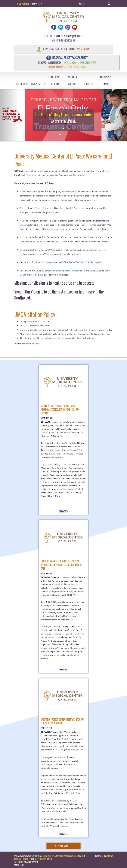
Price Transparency (40, 859)
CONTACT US (78, 36)
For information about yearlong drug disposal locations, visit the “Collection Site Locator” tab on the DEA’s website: (62, 822)
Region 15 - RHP (28, 859)
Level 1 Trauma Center (39, 208)
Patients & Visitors (72, 80)
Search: (82, 3)
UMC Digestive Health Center (62, 250)
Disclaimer (47, 856)
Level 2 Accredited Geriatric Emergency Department (61, 271)
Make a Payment (83, 49)
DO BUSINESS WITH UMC (62, 36)
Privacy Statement (57, 856)
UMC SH (58, 62)
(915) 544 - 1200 (19, 865)
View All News (63, 846)
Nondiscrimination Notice (72, 856)
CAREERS (48, 36)
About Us (89, 84)
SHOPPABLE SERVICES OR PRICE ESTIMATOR (79, 62)
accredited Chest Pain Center (39, 237)
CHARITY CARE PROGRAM (77, 66)
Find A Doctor (22, 84)
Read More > (64, 511)
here (79, 338)
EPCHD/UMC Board (105, 80)
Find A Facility (38, 84)
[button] (10, 114)
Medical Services (55, 80)
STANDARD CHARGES (46, 62)
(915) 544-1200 (36, 3)
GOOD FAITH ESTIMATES (57, 66)
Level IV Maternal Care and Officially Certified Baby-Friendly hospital (68, 262)
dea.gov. (65, 826)
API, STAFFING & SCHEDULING (64, 40)
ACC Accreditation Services (73, 237)
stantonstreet (108, 856)
